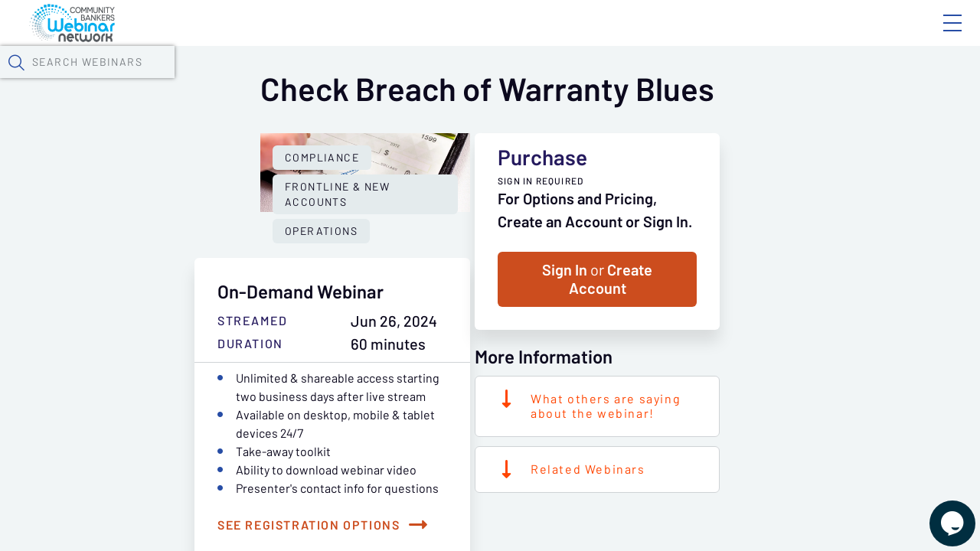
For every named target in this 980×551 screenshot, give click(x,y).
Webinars (272, 80)
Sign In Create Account (758, 360)
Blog (735, 36)
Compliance (161, 384)
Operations (464, 384)
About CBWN (829, 36)
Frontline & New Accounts (313, 384)
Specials (538, 80)
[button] (794, 79)
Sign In (935, 36)
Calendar (357, 80)
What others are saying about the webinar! (766, 487)
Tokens (434, 80)
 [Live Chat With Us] (939, 513)
